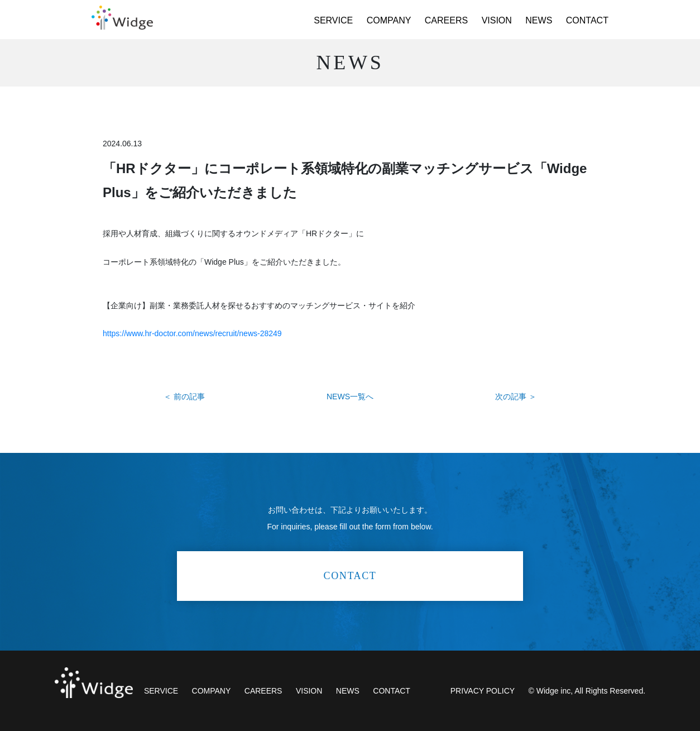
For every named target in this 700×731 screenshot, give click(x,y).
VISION (497, 20)
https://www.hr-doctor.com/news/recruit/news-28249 (192, 333)
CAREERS (446, 20)
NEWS (539, 20)
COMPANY (389, 20)
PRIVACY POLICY (483, 691)
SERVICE (333, 20)
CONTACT (587, 20)
